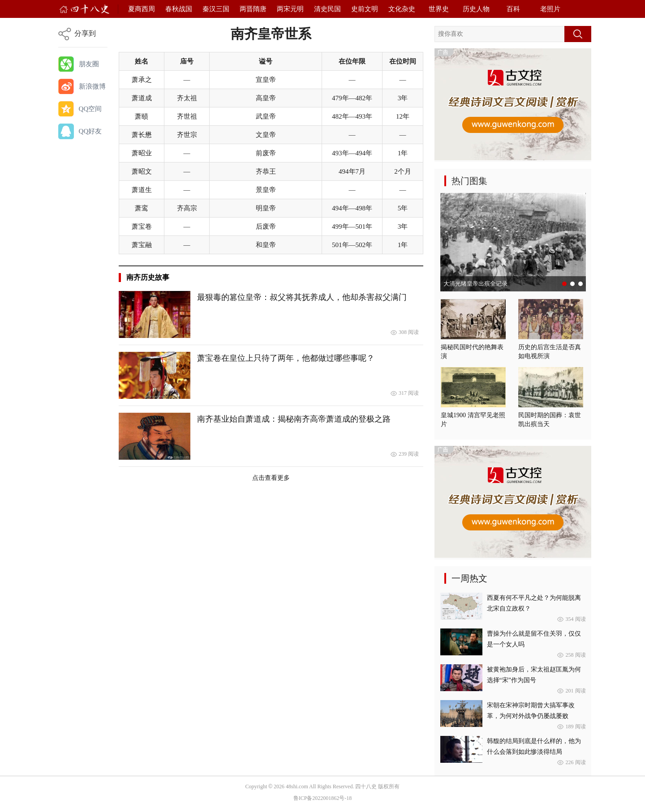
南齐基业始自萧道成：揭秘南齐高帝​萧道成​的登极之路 (294, 419)
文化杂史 (402, 9)
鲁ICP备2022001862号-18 (323, 798)
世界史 (439, 9)
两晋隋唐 (253, 9)
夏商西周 (142, 9)
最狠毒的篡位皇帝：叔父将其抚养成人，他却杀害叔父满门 (302, 297)
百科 (513, 9)
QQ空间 (90, 109)
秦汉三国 (216, 9)
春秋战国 (179, 9)
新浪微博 (92, 86)
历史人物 (476, 9)
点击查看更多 (271, 478)
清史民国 (327, 9)
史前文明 (365, 9)
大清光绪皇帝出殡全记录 (475, 284)
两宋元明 (290, 9)
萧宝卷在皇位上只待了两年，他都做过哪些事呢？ (286, 358)
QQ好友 (90, 131)
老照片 (550, 9)
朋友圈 (89, 64)
